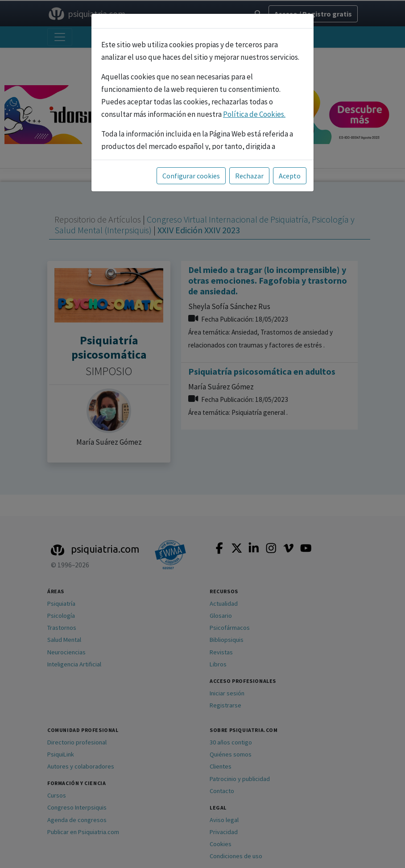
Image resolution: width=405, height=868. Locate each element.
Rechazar (249, 176)
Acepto (290, 176)
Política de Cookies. (254, 114)
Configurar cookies (191, 176)
